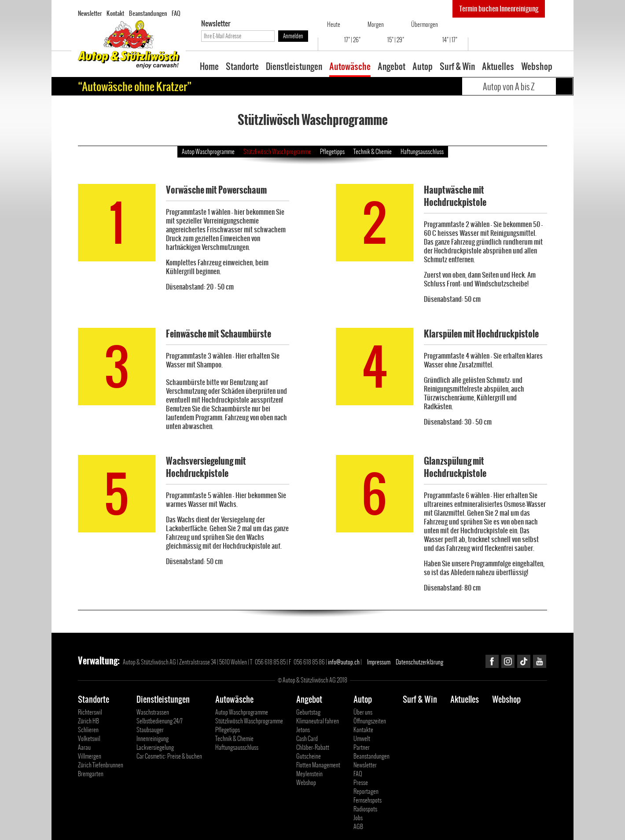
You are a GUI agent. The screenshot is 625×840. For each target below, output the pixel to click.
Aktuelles (498, 67)
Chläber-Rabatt (313, 747)
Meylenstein (309, 774)
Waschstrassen (153, 712)
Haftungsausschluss (422, 152)
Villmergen (90, 756)
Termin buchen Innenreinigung (499, 9)
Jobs (358, 818)
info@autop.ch (344, 662)
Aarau (84, 747)
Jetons (303, 730)
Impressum (379, 662)
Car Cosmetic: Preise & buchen (169, 756)
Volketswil (89, 739)
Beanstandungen (148, 13)
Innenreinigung (153, 739)
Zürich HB (88, 721)
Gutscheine (309, 756)
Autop (423, 67)
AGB (358, 827)
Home (209, 67)
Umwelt (362, 739)
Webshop (537, 67)
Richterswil (90, 712)
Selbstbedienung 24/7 (160, 721)
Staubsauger (150, 730)
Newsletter (90, 13)
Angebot (392, 67)
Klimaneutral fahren (318, 721)
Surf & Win (457, 67)
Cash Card (307, 739)
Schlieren (88, 730)
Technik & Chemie (373, 152)
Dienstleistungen (294, 67)
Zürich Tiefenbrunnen (101, 765)
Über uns (363, 712)
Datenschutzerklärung (419, 662)
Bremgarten (91, 774)
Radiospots (365, 809)
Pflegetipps (332, 152)
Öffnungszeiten (370, 721)
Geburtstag (308, 712)
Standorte (242, 67)
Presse (361, 783)
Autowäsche (350, 67)
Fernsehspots (368, 800)
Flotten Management (318, 765)
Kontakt (115, 13)
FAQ (176, 13)
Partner (362, 747)
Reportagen (366, 791)
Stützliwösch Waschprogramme (277, 152)
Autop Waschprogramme (208, 152)
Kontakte (363, 730)
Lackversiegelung (155, 747)
